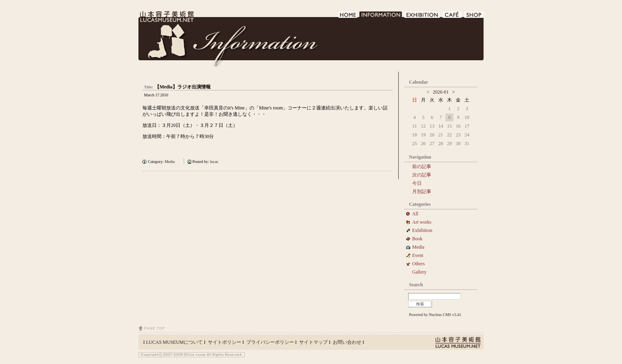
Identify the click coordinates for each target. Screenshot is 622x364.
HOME (348, 17)
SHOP (474, 17)
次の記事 (422, 175)
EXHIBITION (422, 17)
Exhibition (422, 230)
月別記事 (422, 192)
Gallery (419, 272)
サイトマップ (313, 342)
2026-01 (441, 92)
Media (172, 162)
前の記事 (422, 167)
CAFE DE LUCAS (452, 17)
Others (419, 264)
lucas (214, 162)
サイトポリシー (225, 342)
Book (420, 239)
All (415, 214)
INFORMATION (381, 17)
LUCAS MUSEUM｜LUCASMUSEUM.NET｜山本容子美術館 (166, 17)
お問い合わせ (347, 342)
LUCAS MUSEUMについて (174, 342)
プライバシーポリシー (270, 342)
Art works (422, 222)
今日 (417, 183)
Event (418, 255)
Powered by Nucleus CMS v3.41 (435, 315)
